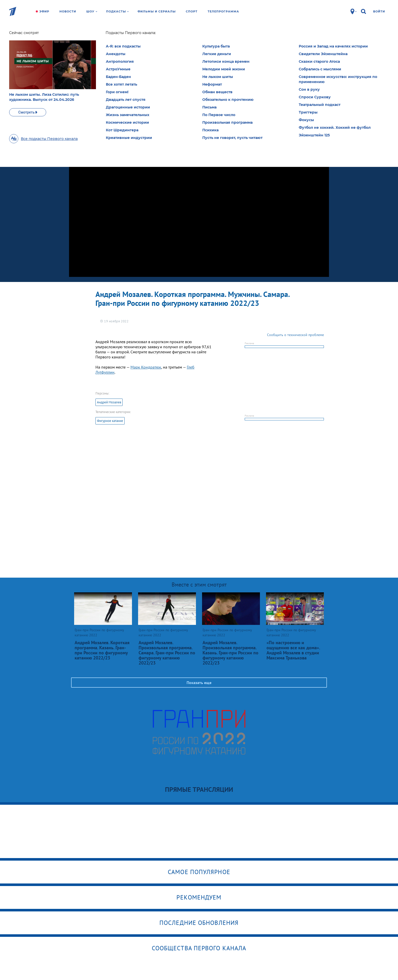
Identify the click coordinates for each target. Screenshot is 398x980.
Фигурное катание (110, 421)
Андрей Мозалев (109, 402)
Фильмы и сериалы (157, 11)
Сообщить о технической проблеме (295, 335)
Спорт (192, 11)
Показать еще (199, 683)
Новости (68, 11)
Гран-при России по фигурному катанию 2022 (122, 38)
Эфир (44, 11)
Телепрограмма (223, 11)
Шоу (92, 11)
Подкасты (117, 11)
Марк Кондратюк (146, 367)
